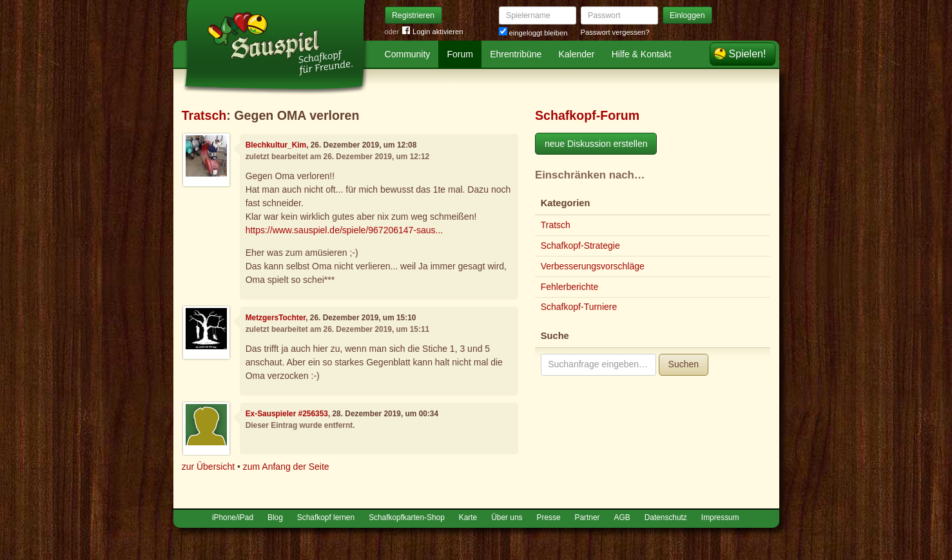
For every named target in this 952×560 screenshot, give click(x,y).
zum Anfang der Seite (286, 467)
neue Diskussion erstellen (596, 144)
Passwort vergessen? (615, 32)
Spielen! (748, 54)
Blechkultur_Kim (276, 145)
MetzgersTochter (276, 318)
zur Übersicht (208, 467)
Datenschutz (666, 517)
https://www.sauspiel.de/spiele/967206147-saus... (345, 230)
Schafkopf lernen (326, 517)
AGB (622, 517)
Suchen (684, 364)
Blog (275, 517)
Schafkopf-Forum (587, 115)
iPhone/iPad (233, 517)
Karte (468, 517)
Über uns (507, 517)
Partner (588, 517)
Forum (460, 54)
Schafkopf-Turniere (579, 307)
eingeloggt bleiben (533, 33)
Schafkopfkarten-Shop (407, 517)
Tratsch (204, 115)
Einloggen (687, 15)
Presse (549, 517)
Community (408, 54)
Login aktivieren (432, 32)
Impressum (720, 517)
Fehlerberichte (570, 287)
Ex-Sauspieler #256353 (287, 414)
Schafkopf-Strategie (580, 246)
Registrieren (413, 15)
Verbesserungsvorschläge (593, 266)
